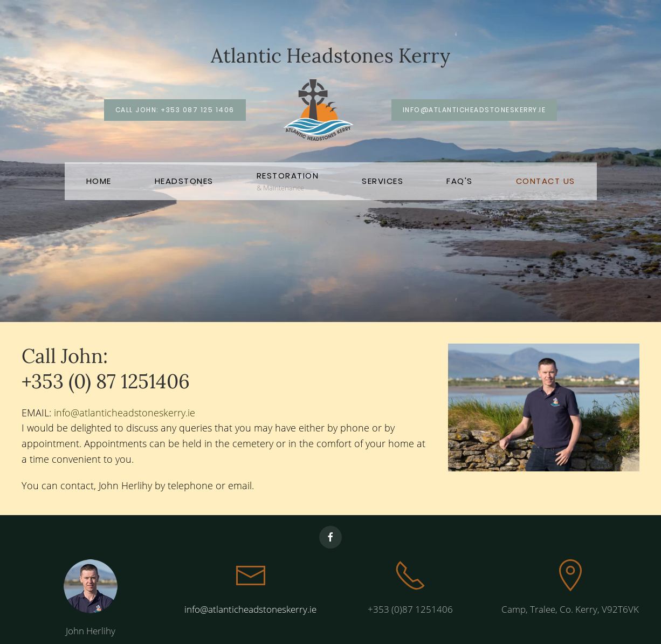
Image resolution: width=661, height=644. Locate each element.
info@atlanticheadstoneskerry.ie (474, 110)
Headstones (184, 181)
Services (383, 181)
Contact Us (546, 181)
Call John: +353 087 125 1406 (175, 110)
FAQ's (460, 181)
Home (99, 181)
